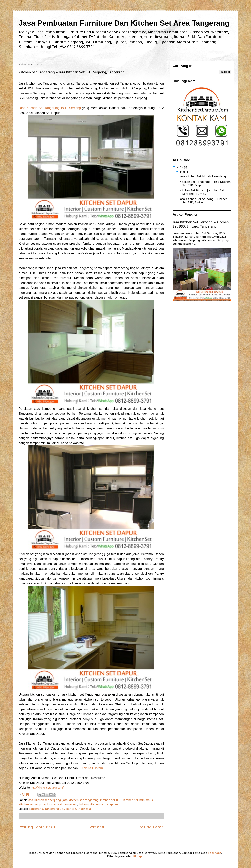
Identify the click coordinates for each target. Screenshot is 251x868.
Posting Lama (151, 827)
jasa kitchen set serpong (44, 800)
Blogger (138, 856)
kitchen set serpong (32, 804)
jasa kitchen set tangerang (80, 800)
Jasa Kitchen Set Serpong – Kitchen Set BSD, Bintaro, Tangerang (201, 224)
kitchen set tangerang (62, 804)
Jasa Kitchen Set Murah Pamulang (203, 176)
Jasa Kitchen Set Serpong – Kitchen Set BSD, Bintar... (203, 201)
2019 (180, 167)
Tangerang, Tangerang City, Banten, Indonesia (60, 809)
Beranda (96, 827)
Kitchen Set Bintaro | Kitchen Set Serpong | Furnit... (202, 192)
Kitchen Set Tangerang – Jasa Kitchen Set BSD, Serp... (205, 183)
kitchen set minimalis (138, 800)
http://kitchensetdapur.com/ (47, 788)
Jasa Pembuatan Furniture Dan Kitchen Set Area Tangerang (124, 23)
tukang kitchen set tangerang (99, 804)
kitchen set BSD (111, 800)
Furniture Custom (91, 768)
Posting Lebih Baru (37, 827)
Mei (183, 172)
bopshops (215, 853)
